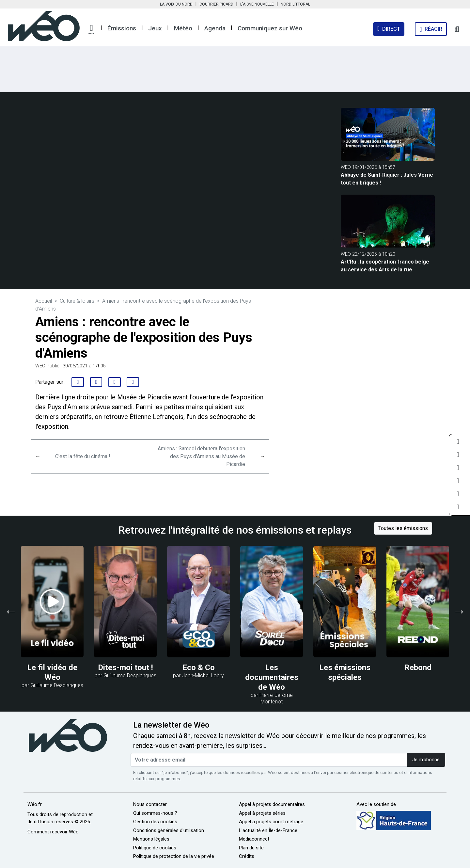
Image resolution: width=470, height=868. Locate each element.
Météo (183, 28)
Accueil (44, 301)
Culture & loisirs (77, 301)
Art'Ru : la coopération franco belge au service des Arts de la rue (385, 266)
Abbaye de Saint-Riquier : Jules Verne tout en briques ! (387, 179)
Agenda (215, 28)
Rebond (418, 667)
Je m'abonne (426, 760)
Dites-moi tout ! (125, 667)
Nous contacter (150, 804)
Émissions (122, 28)
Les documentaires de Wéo (272, 677)
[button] (91, 30)
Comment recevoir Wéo (53, 832)
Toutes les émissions (403, 528)
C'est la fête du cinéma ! (83, 456)
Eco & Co (199, 667)
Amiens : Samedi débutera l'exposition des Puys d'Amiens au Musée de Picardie (201, 456)
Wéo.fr (35, 804)
